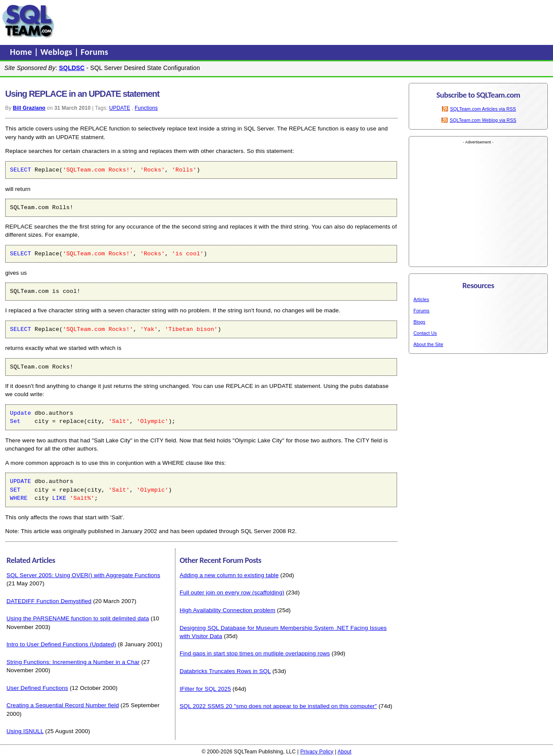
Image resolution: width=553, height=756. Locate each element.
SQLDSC (72, 68)
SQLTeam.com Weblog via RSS (483, 120)
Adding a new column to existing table (229, 575)
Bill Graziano (29, 108)
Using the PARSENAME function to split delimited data (78, 618)
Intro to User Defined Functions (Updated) (61, 644)
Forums (95, 52)
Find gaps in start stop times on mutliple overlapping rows (255, 653)
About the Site (428, 344)
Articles (421, 299)
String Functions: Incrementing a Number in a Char (73, 662)
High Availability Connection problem (228, 610)
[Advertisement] (222, 21)
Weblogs (58, 52)
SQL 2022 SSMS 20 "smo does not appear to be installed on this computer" (278, 706)
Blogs (419, 322)
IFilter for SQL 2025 (205, 689)
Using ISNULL (25, 731)
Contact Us (425, 333)
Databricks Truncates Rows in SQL (225, 671)
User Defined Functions (37, 688)
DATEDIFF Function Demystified (49, 601)
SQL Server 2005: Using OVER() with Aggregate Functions (83, 575)
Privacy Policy (317, 752)
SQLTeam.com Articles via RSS (483, 109)
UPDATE (120, 108)
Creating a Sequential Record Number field (63, 705)
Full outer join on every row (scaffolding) (232, 592)
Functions (146, 108)
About (344, 752)
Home (22, 52)
